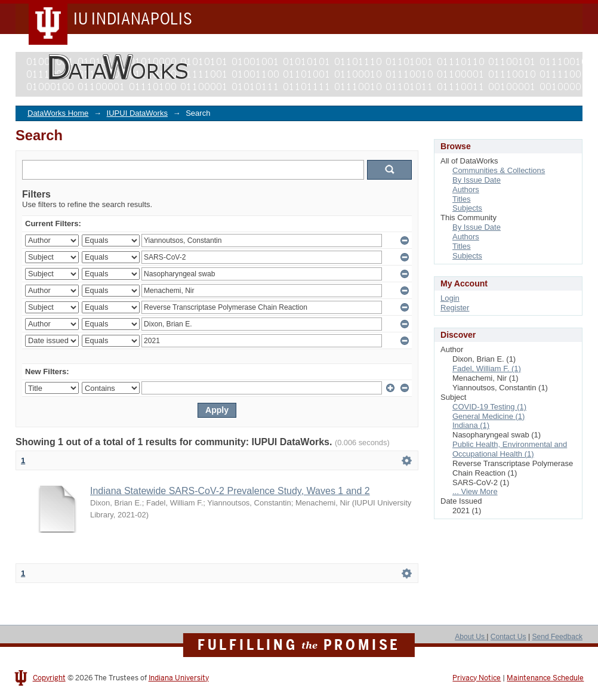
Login (450, 298)
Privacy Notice (477, 678)
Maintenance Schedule (545, 678)
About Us (471, 637)
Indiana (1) (471, 425)
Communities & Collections (499, 170)
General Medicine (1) (488, 416)
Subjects (467, 208)
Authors (466, 189)
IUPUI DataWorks (137, 113)
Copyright (49, 678)
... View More (475, 491)
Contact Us (508, 637)
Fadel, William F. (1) (487, 368)
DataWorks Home (58, 113)
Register (455, 308)
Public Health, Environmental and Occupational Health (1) (510, 449)
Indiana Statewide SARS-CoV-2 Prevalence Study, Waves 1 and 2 (230, 491)
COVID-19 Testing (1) (489, 407)
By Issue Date (477, 180)
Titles (462, 199)
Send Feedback (557, 637)
